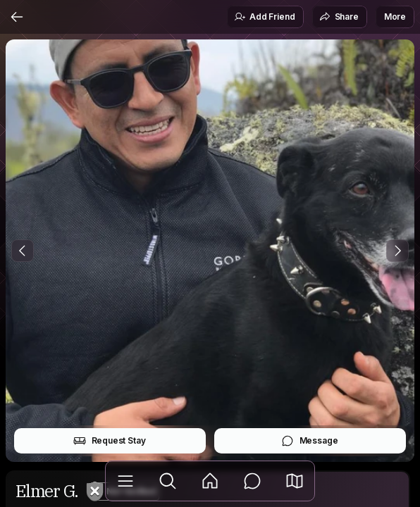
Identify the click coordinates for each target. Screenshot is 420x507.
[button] (295, 481)
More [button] (395, 17)
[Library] (125, 481)
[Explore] (168, 481)
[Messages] (252, 481)
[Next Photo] (397, 251)
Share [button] (339, 17)
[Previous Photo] (23, 251)
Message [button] (310, 441)
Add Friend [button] (264, 17)
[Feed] (210, 481)
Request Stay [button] (110, 441)
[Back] (17, 17)
